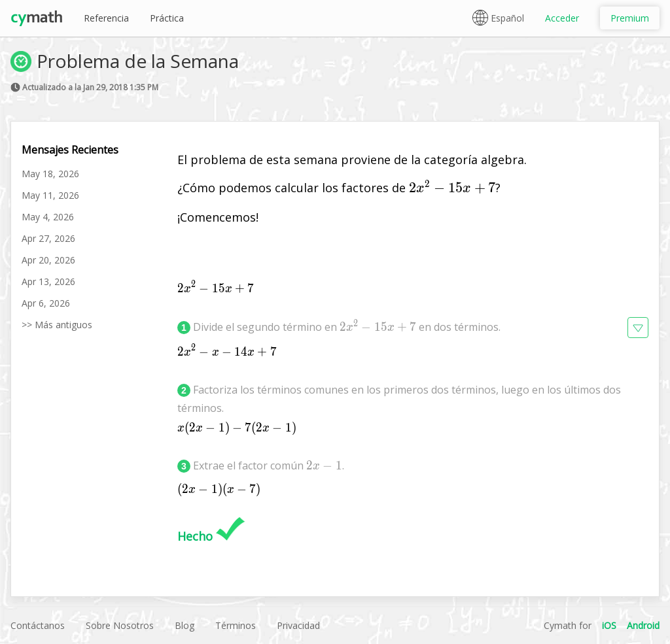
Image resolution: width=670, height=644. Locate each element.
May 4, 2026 (48, 217)
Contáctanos (38, 625)
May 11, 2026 (50, 195)
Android (643, 625)
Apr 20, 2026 (48, 260)
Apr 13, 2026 (48, 281)
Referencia (106, 18)
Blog (185, 625)
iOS (609, 625)
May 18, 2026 (50, 174)
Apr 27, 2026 (48, 238)
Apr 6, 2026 (46, 303)
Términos (236, 625)
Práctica (167, 18)
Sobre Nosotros (120, 625)
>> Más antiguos (57, 325)
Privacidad (298, 625)
